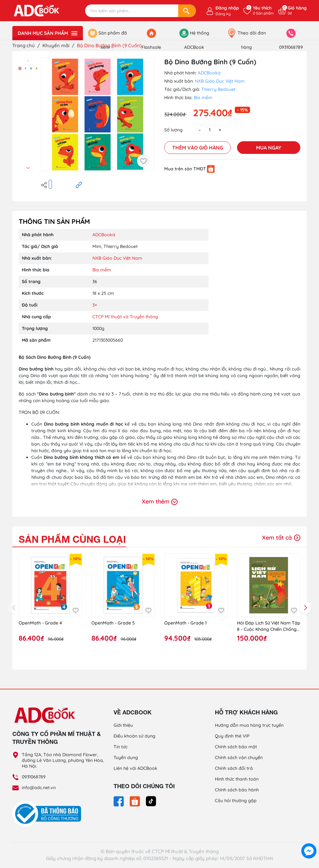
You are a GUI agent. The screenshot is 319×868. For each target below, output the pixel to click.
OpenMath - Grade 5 (113, 623)
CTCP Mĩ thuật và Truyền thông (125, 317)
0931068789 (34, 777)
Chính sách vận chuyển (239, 757)
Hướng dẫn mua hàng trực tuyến (249, 725)
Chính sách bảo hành (237, 790)
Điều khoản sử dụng (134, 736)
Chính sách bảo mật (236, 747)
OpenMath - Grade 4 (40, 623)
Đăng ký (223, 14)
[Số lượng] (210, 130)
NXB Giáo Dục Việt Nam (220, 81)
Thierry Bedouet (218, 89)
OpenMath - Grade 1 (185, 623)
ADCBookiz (209, 73)
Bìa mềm (203, 98)
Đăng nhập (227, 8)
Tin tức (121, 747)
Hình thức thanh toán (237, 779)
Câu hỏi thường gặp (236, 801)
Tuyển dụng (126, 757)
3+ (95, 305)
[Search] (187, 11)
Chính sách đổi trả (234, 768)
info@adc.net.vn (39, 788)
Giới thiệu (123, 725)
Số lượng (173, 130)
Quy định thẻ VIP (232, 736)
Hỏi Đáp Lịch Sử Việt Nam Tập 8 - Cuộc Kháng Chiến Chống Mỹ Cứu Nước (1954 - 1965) (269, 626)
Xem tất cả (281, 538)
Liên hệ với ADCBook (135, 768)
